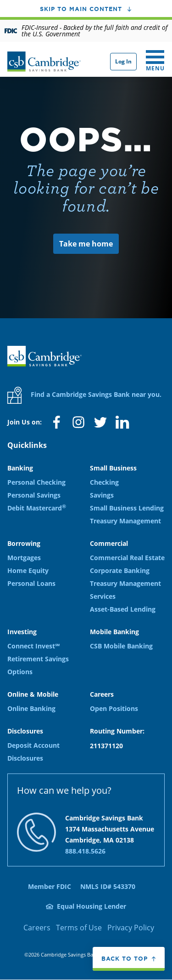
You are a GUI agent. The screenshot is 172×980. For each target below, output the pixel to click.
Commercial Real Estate (127, 558)
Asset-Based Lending (123, 609)
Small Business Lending (127, 508)
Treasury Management (125, 521)
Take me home (86, 244)
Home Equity (28, 570)
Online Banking (31, 708)
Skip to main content (81, 9)
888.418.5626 (85, 851)
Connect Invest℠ (33, 646)
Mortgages (24, 558)
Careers (37, 928)
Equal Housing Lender (92, 906)
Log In (123, 61)
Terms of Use (79, 928)
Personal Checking (36, 482)
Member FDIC (50, 886)
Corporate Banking (120, 570)
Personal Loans (31, 583)
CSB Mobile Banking (121, 646)
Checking (104, 482)
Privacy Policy (131, 928)
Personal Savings (34, 495)
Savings (102, 495)
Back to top (125, 958)
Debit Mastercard (37, 508)
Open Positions (114, 708)
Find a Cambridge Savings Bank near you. (84, 395)
